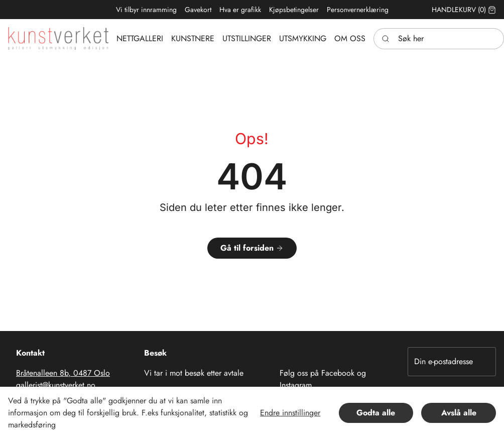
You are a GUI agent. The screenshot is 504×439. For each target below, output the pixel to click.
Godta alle (376, 413)
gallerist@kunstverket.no (56, 385)
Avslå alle (459, 413)
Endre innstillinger (290, 413)
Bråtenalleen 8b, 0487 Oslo (63, 373)
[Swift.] (58, 38)
